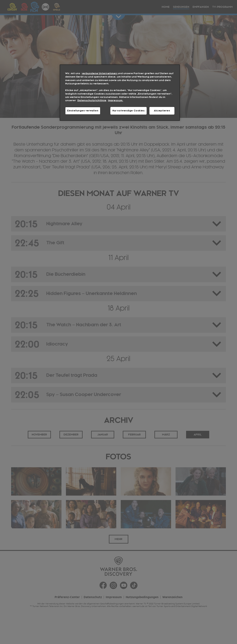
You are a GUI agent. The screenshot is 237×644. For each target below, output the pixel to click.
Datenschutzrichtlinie (92, 100)
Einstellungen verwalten (83, 111)
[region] (120, 93)
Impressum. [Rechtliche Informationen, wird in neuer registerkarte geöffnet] (116, 100)
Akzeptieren (162, 111)
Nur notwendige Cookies (128, 111)
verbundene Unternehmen (100, 73)
